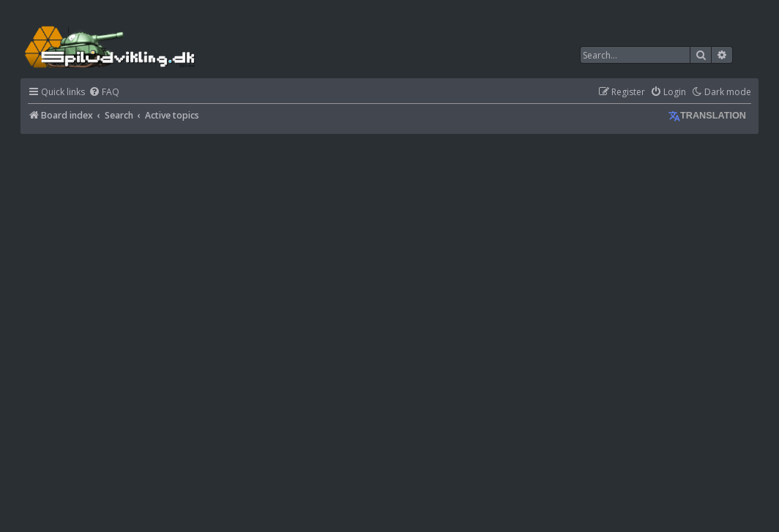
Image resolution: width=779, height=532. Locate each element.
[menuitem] (104, 93)
